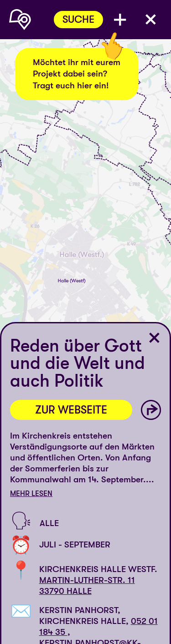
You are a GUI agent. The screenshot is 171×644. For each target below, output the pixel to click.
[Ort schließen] (154, 338)
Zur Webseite (71, 410)
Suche (78, 19)
